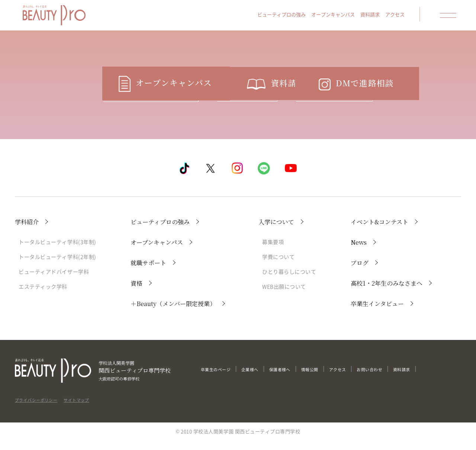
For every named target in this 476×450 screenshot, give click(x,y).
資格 (136, 293)
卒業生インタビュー (377, 313)
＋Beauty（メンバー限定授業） (173, 313)
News (359, 252)
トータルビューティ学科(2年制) (57, 266)
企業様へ (257, 379)
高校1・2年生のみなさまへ (387, 293)
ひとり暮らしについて (289, 281)
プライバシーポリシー (40, 407)
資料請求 (374, 15)
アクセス (399, 15)
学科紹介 (27, 232)
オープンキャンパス (337, 15)
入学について (276, 232)
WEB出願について (284, 296)
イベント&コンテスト (379, 232)
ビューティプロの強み (286, 15)
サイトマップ (86, 407)
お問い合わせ (391, 379)
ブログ (360, 272)
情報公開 (324, 379)
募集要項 (273, 251)
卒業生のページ (218, 379)
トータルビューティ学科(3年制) (57, 251)
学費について (278, 266)
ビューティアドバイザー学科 (54, 281)
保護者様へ (290, 379)
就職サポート (148, 272)
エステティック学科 (43, 296)
